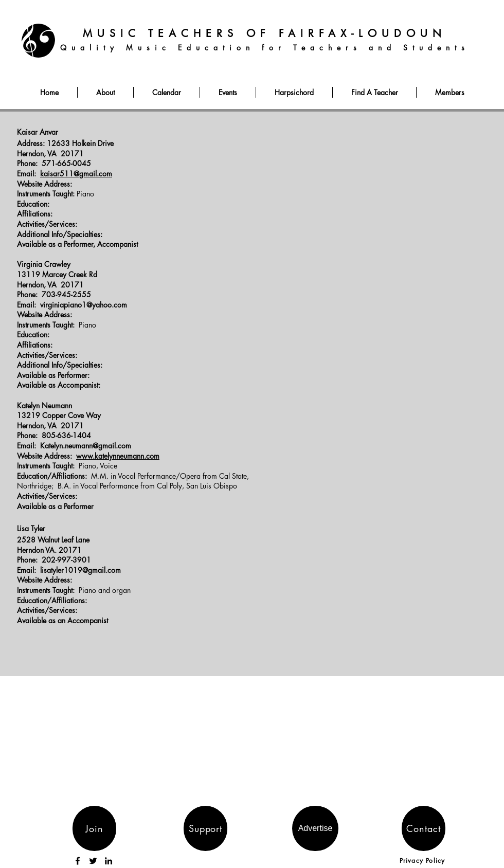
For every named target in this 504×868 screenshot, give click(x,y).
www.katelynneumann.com (118, 456)
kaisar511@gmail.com (76, 174)
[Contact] (424, 828)
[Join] (94, 828)
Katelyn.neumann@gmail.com (86, 446)
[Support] (205, 828)
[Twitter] (93, 861)
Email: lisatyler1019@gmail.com (69, 570)
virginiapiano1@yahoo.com (84, 305)
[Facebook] (78, 861)
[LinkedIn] (109, 861)
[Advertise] (315, 828)
